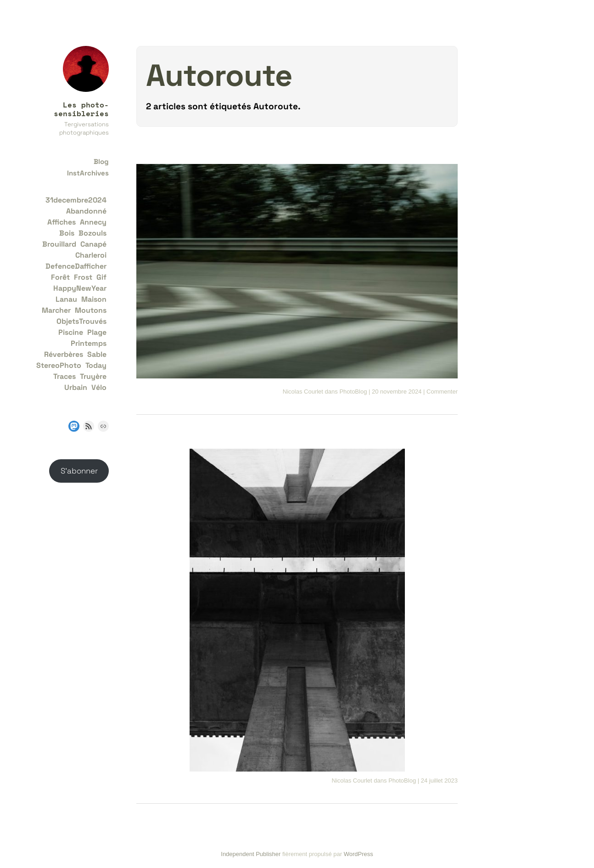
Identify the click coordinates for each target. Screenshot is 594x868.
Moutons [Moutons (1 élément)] (91, 310)
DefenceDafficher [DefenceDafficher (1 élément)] (76, 266)
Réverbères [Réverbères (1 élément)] (64, 354)
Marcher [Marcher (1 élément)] (56, 310)
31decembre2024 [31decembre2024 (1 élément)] (76, 200)
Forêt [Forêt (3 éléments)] (60, 277)
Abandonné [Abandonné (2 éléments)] (86, 211)
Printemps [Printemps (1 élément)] (89, 343)
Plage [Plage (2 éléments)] (97, 332)
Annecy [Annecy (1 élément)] (93, 222)
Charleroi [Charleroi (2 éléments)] (91, 255)
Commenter (442, 392)
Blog (101, 161)
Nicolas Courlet (303, 392)
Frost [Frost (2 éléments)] (83, 277)
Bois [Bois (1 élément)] (67, 233)
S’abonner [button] (79, 471)
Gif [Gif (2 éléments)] (101, 277)
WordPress (359, 854)
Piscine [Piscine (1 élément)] (71, 332)
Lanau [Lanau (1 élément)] (66, 299)
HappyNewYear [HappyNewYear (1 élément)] (80, 288)
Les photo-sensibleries (81, 109)
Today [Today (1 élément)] (96, 365)
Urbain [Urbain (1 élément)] (76, 387)
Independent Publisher (251, 854)
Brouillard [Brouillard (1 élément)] (59, 244)
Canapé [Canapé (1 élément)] (93, 244)
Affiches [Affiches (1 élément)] (62, 222)
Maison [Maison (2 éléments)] (94, 299)
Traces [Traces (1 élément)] (64, 376)
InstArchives (88, 173)
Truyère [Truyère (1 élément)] (93, 376)
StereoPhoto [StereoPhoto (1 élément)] (59, 365)
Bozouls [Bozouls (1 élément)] (92, 233)
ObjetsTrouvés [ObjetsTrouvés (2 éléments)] (81, 321)
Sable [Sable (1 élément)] (97, 354)
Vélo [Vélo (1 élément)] (99, 387)
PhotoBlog (353, 392)
